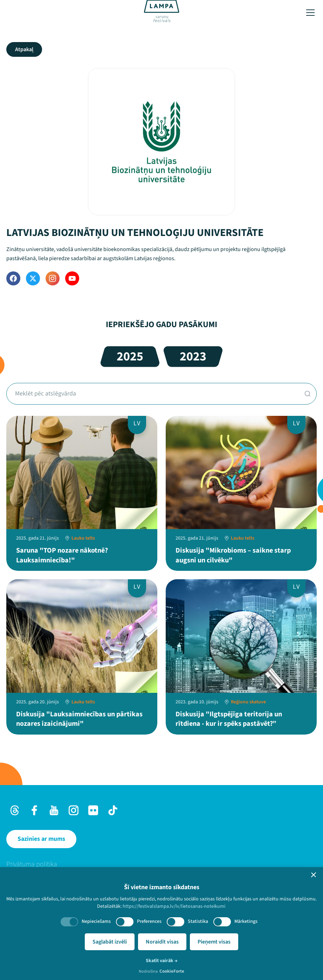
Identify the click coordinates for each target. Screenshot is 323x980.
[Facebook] (13, 278)
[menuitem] (161, 864)
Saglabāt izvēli (110, 942)
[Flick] (93, 810)
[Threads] (15, 810)
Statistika (198, 921)
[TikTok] (113, 810)
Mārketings (246, 921)
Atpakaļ (24, 49)
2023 (193, 356)
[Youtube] (54, 810)
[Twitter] (33, 278)
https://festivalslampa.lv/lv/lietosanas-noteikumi (174, 906)
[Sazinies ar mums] (41, 839)
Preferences (149, 921)
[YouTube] (72, 278)
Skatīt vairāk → (162, 961)
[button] (314, 875)
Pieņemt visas (214, 942)
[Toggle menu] (310, 13)
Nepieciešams (96, 921)
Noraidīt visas (162, 942)
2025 (130, 356)
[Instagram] (53, 278)
